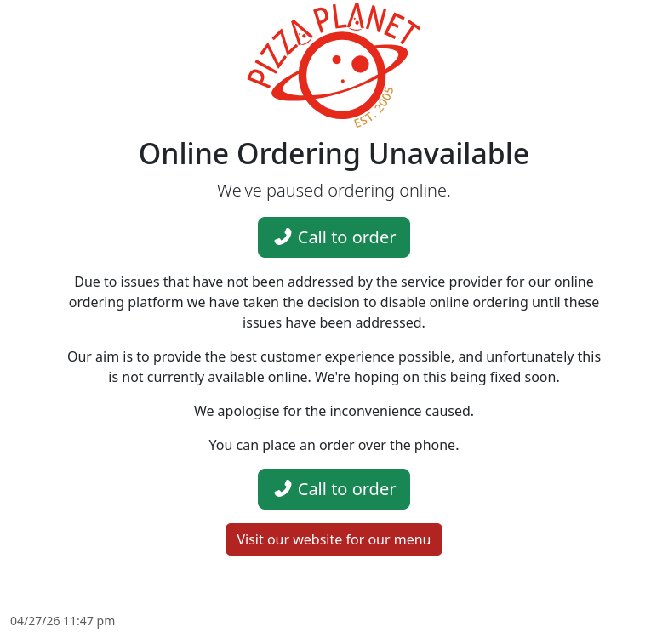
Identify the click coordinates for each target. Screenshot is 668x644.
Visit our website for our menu (334, 539)
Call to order (334, 237)
